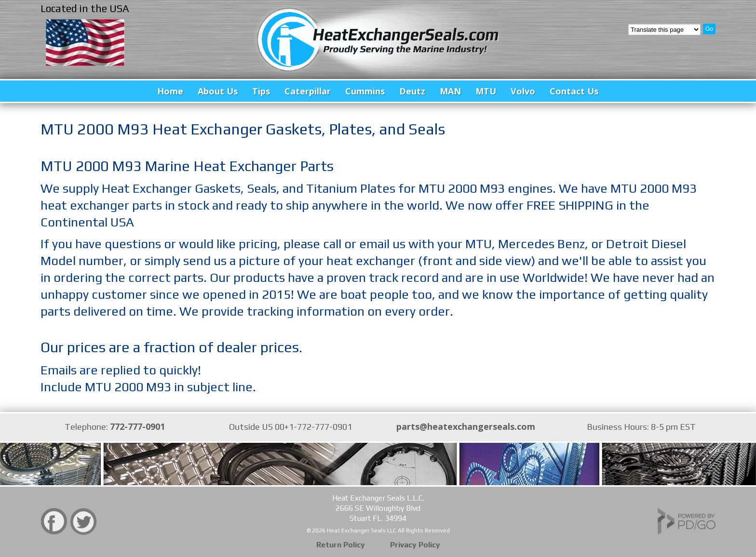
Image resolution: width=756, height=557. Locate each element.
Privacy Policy (415, 545)
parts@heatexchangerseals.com (466, 426)
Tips (261, 91)
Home (170, 91)
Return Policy (341, 545)
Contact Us (574, 91)
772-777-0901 (137, 426)
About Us (218, 91)
